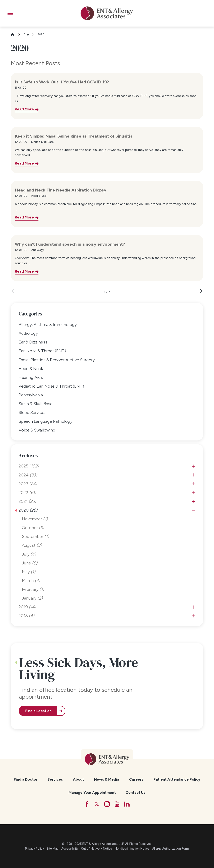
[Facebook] (87, 804)
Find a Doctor (26, 779)
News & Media (107, 779)
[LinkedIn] (127, 804)
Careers (136, 779)
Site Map (53, 849)
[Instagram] (107, 804)
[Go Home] (14, 34)
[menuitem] (107, 325)
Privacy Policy (34, 849)
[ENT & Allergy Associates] (107, 13)
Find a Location (38, 711)
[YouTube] (117, 804)
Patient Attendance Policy (177, 779)
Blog (26, 34)
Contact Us (136, 792)
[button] (10, 13)
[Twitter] (97, 804)
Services (55, 779)
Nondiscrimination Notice (132, 849)
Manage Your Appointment (92, 792)
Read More (24, 109)
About (78, 779)
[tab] (194, 466)
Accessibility (70, 849)
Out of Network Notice (97, 849)
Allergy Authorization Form (171, 849)
